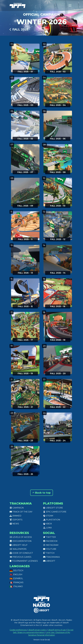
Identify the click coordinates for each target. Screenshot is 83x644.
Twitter (49, 537)
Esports (16, 520)
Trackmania (51, 557)
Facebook (50, 541)
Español (16, 578)
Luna (47, 528)
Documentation (21, 541)
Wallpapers (18, 549)
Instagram (51, 545)
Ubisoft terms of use (57, 630)
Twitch (49, 553)
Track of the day (21, 512)
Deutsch (16, 571)
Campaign (17, 508)
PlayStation (52, 520)
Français (16, 582)
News (14, 524)
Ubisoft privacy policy (37, 630)
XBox (47, 524)
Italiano (16, 586)
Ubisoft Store (53, 508)
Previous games (20, 557)
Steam (48, 516)
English (16, 574)
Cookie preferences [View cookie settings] (18, 630)
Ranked (15, 516)
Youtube (50, 549)
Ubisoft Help (18, 545)
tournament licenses (24, 561)
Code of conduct (21, 553)
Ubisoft (49, 561)
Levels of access (21, 537)
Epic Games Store (55, 512)
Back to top (42, 493)
